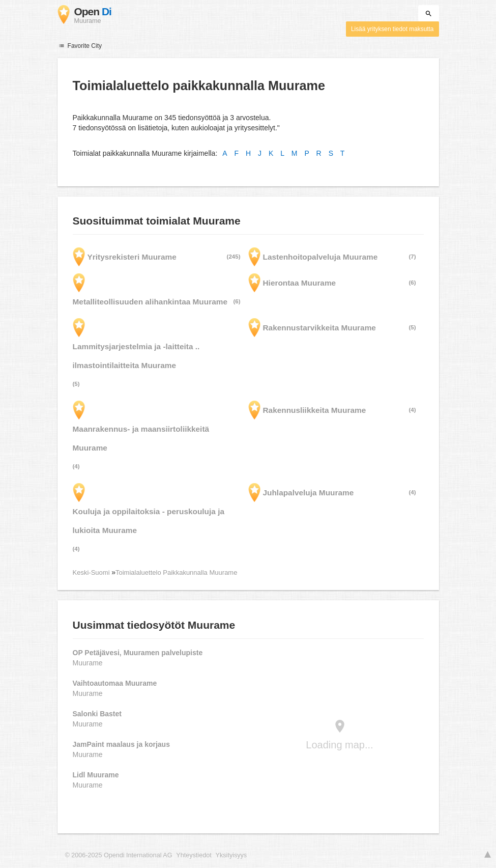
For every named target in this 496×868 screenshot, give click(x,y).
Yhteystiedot (194, 855)
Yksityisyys (231, 855)
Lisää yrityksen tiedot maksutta (392, 29)
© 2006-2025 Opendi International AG (119, 855)
